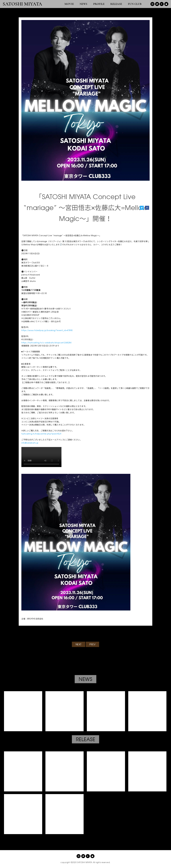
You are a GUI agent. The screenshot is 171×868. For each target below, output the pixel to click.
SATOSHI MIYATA (22, 4)
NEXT (79, 644)
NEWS (83, 4)
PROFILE (99, 4)
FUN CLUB (135, 4)
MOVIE (69, 4)
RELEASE (116, 4)
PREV (93, 644)
